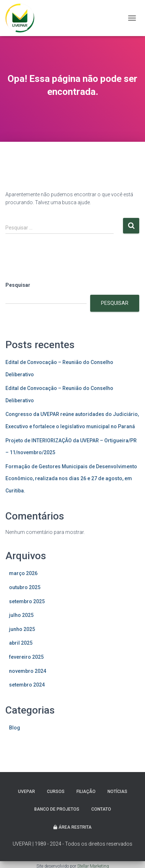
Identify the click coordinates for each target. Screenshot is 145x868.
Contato (101, 809)
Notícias (117, 792)
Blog (15, 728)
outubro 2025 (25, 587)
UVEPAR (27, 792)
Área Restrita (72, 827)
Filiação (86, 792)
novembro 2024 (28, 671)
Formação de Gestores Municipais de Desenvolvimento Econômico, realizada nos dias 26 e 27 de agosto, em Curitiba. (71, 479)
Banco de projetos (57, 809)
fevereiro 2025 (26, 657)
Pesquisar (18, 285)
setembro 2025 (27, 601)
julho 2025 (21, 615)
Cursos (56, 792)
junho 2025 (22, 629)
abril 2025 (21, 643)
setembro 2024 (27, 685)
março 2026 (23, 573)
